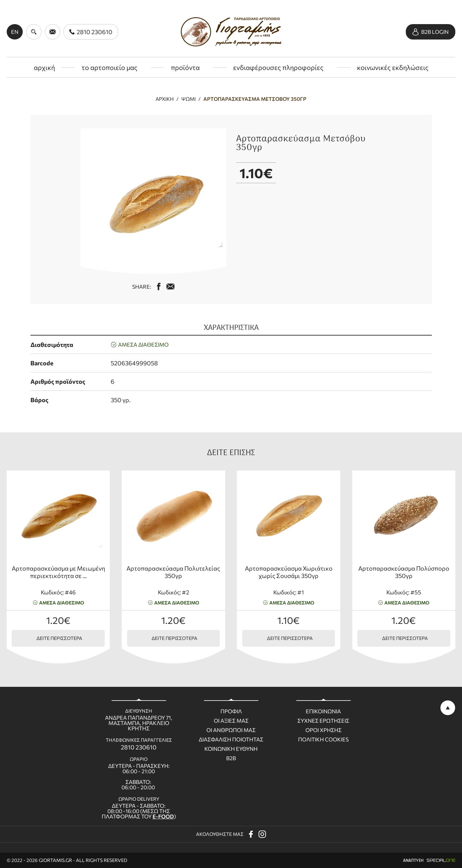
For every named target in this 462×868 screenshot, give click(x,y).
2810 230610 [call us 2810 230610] (139, 747)
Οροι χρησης (324, 730)
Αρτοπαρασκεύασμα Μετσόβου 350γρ (255, 99)
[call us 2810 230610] (91, 32)
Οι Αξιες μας (231, 721)
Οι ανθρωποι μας (231, 730)
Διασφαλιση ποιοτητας (231, 739)
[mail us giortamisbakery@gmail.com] (170, 286)
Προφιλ (231, 711)
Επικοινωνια (323, 711)
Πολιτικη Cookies (323, 739)
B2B (231, 758)
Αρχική (165, 99)
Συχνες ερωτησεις (323, 721)
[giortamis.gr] (231, 32)
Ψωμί (189, 99)
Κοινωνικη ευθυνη (231, 749)
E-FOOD (163, 816)
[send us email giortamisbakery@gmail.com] (53, 32)
